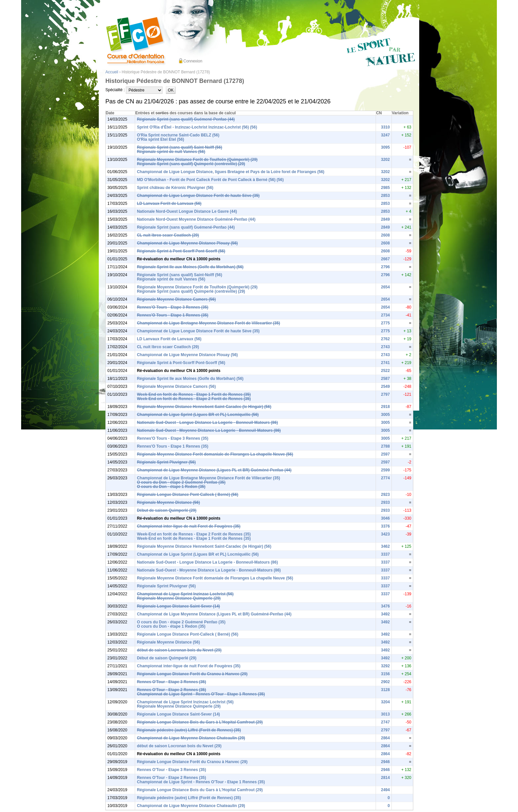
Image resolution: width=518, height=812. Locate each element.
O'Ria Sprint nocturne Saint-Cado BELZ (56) (178, 135)
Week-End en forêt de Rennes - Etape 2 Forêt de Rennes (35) (194, 399)
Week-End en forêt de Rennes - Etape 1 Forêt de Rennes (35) (194, 394)
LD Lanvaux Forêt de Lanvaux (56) (169, 203)
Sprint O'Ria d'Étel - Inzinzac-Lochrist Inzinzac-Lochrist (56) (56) (197, 127)
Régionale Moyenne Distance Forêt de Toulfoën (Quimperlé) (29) (197, 160)
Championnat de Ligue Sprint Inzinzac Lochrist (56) (185, 594)
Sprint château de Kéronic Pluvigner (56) (175, 188)
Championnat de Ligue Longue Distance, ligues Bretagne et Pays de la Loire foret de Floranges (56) (230, 172)
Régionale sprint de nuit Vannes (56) (171, 152)
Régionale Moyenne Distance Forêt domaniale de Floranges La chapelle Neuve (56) (215, 454)
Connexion (193, 61)
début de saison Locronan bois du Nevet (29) (179, 650)
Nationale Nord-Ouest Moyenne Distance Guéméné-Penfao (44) (196, 219)
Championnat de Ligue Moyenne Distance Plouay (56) (187, 243)
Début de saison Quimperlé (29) (166, 510)
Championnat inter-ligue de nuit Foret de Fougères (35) (188, 526)
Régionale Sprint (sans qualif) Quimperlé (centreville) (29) (191, 164)
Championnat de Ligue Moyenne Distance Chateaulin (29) (191, 738)
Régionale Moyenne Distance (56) (168, 502)
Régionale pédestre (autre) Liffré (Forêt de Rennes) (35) (189, 730)
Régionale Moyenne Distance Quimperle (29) (179, 598)
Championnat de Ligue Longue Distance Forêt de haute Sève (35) (198, 196)
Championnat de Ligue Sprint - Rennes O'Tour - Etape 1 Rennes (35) (201, 694)
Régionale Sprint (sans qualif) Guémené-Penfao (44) (186, 119)
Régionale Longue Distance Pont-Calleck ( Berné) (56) (187, 495)
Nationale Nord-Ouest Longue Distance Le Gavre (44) (187, 211)
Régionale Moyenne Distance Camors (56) (176, 299)
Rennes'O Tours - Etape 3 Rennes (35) (172, 307)
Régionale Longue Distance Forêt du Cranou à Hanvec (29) (192, 674)
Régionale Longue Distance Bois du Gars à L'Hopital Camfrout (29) (200, 722)
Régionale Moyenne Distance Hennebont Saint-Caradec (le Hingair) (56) (204, 407)
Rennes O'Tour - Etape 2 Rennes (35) (171, 690)
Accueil (112, 72)
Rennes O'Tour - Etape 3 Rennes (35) (171, 682)
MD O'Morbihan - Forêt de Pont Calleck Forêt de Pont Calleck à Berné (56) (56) (210, 180)
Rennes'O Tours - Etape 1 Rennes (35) (172, 315)
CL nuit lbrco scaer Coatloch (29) (168, 235)
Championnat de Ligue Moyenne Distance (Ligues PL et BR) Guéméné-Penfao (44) (214, 470)
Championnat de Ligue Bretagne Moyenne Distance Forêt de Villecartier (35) (208, 323)
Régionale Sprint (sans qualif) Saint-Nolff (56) (179, 147)
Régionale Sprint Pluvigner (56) (166, 462)
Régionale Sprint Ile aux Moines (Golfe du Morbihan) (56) (190, 267)
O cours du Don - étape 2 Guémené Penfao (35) (181, 482)
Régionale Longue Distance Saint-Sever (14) (178, 606)
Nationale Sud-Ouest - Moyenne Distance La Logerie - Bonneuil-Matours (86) (209, 430)
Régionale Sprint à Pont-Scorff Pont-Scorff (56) (181, 251)
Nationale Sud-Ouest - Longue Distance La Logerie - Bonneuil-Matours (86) (207, 423)
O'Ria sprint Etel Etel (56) (160, 139)
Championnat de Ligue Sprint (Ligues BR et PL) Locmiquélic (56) (198, 415)
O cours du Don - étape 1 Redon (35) (171, 487)
